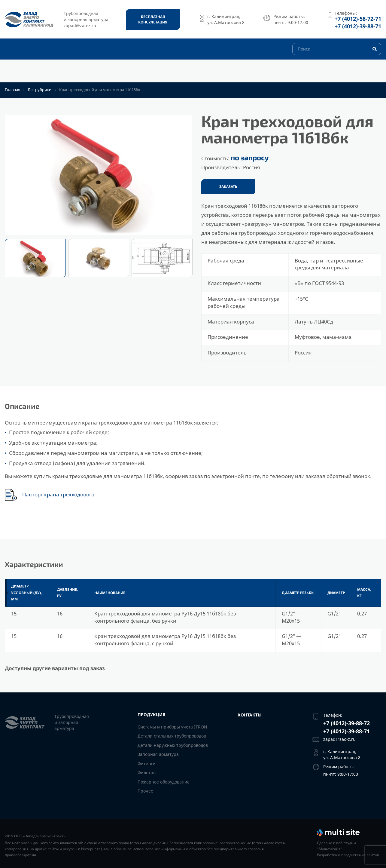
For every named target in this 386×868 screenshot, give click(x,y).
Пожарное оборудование (164, 782)
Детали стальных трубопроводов (172, 736)
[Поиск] (337, 60)
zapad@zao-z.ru (339, 739)
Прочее (145, 791)
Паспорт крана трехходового (58, 495)
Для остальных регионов (49, 73)
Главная (12, 90)
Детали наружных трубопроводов (173, 745)
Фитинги (147, 764)
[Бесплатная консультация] (153, 20)
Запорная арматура (158, 754)
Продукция (107, 73)
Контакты (146, 73)
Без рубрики (40, 90)
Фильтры (147, 773)
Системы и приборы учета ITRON (172, 727)
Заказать (228, 187)
